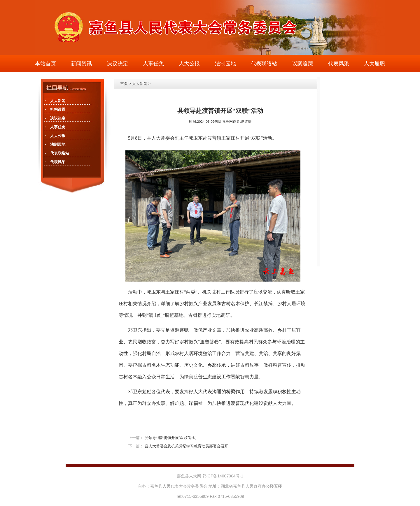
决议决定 (118, 64)
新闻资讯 (81, 64)
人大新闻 (140, 84)
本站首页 (45, 64)
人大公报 (189, 64)
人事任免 (153, 64)
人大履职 (374, 64)
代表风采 (339, 64)
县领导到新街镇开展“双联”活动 (171, 438)
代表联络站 (264, 64)
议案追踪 (302, 64)
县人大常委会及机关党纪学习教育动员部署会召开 (186, 446)
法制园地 (225, 64)
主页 (124, 84)
